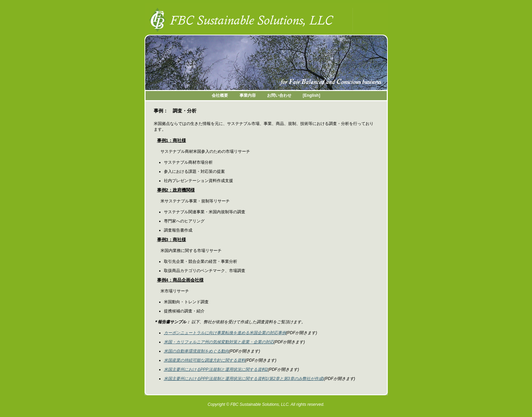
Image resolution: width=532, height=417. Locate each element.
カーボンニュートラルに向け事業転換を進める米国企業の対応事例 (225, 333)
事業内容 (248, 95)
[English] (311, 95)
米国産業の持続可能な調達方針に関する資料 (205, 360)
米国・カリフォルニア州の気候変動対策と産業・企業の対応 (219, 342)
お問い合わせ (279, 95)
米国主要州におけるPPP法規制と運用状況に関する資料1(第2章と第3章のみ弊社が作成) (244, 379)
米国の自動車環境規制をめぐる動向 (196, 351)
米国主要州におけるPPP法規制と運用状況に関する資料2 (216, 369)
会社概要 (220, 95)
